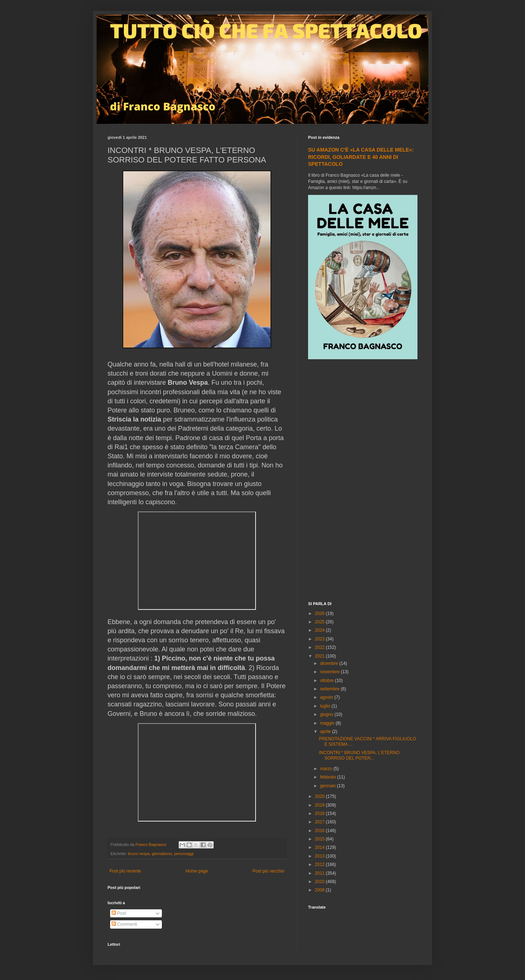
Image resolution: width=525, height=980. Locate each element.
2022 (320, 647)
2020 (320, 796)
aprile (326, 732)
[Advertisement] (363, 481)
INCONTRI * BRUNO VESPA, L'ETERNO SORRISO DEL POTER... (359, 755)
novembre (330, 672)
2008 (320, 890)
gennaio (328, 786)
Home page (197, 871)
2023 (320, 639)
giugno (327, 714)
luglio (326, 706)
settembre (330, 689)
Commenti (124, 924)
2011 (320, 873)
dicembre (330, 663)
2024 (320, 630)
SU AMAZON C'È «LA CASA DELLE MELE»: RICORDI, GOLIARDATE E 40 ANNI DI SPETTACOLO (361, 157)
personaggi (184, 854)
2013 (320, 856)
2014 (320, 847)
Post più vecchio (269, 871)
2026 (320, 614)
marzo (327, 769)
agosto (327, 697)
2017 (320, 822)
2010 (320, 882)
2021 (320, 656)
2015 (320, 839)
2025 (320, 622)
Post (119, 913)
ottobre (328, 681)
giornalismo (162, 854)
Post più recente (125, 871)
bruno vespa (139, 854)
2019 (320, 805)
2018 (320, 814)
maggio (328, 723)
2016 (320, 831)
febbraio (329, 777)
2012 (320, 865)
